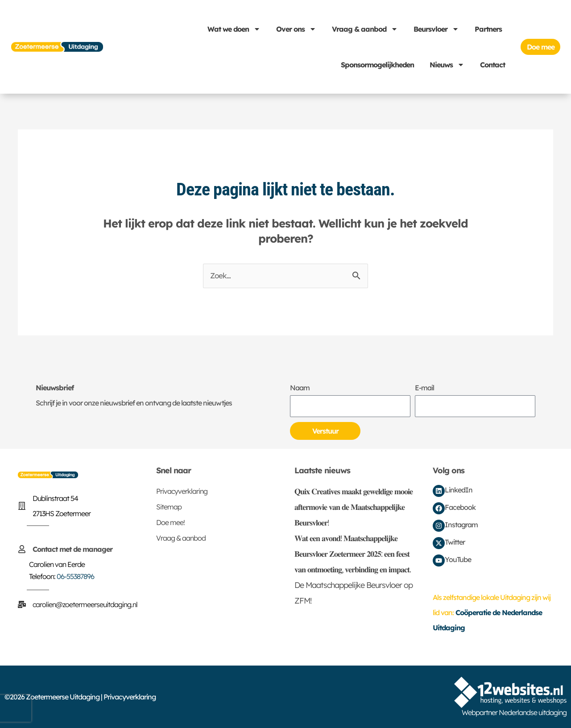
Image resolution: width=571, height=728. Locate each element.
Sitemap (169, 507)
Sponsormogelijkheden (377, 65)
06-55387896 (75, 576)
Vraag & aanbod (365, 29)
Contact (492, 65)
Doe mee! (170, 522)
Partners (488, 29)
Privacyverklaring (182, 491)
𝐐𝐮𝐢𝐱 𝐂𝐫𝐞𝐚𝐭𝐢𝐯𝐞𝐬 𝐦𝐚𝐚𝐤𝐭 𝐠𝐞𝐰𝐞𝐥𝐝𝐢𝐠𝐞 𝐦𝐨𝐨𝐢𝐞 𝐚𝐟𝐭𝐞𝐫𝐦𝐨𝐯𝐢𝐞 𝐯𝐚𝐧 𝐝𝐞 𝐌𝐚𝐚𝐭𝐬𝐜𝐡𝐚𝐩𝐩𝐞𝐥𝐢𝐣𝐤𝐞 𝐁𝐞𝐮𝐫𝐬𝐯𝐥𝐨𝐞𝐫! (354, 507)
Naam (300, 388)
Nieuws (447, 65)
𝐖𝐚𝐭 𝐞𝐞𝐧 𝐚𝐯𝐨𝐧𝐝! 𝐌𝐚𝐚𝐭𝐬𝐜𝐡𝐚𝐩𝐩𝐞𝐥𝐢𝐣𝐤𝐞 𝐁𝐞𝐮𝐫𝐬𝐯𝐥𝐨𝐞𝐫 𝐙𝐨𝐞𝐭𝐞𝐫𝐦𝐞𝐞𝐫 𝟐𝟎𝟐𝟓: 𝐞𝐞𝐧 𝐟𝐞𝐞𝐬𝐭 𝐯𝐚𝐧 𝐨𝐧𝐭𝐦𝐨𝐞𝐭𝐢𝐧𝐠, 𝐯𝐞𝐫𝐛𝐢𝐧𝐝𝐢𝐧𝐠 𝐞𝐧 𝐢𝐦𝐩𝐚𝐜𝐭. (353, 554)
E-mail (424, 388)
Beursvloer (436, 29)
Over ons (296, 29)
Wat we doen (234, 29)
